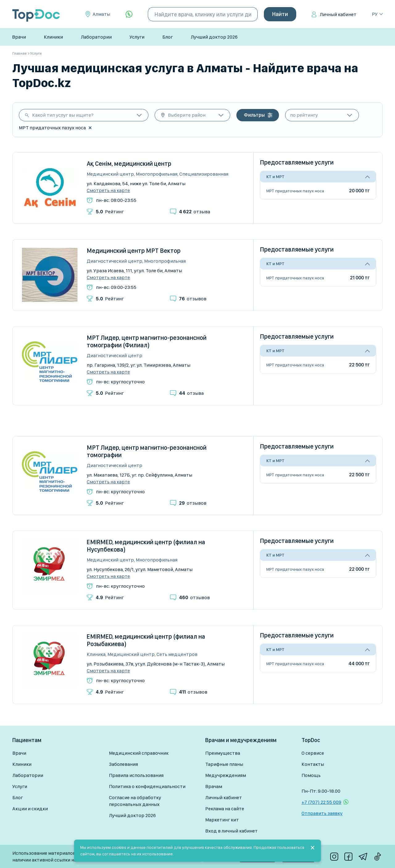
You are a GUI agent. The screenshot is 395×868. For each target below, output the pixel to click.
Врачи (19, 37)
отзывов (193, 299)
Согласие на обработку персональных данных (135, 801)
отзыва (195, 212)
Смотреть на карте (108, 190)
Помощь (311, 775)
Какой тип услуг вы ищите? (63, 115)
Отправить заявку (322, 813)
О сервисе (313, 753)
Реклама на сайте (225, 809)
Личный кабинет (338, 14)
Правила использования (136, 775)
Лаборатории (96, 37)
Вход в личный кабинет (231, 831)
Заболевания (123, 764)
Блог (168, 37)
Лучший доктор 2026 (214, 37)
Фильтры (254, 115)
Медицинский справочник (139, 753)
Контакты (313, 764)
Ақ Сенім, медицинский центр (129, 164)
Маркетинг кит (222, 820)
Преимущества (223, 753)
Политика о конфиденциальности (147, 786)
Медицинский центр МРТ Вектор (134, 251)
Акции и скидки (30, 809)
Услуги (137, 37)
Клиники (53, 37)
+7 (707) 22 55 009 (321, 802)
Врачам (214, 786)
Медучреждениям (226, 775)
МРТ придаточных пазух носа (295, 191)
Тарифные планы (224, 764)
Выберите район (187, 115)
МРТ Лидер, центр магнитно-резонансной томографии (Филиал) (147, 341)
